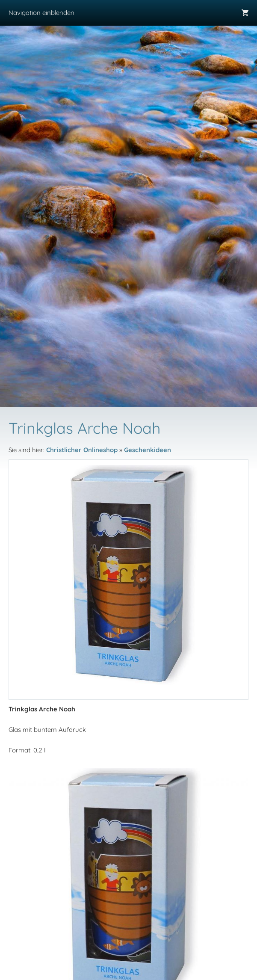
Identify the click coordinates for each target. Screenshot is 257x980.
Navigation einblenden (41, 13)
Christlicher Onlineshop (82, 450)
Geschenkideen (148, 450)
